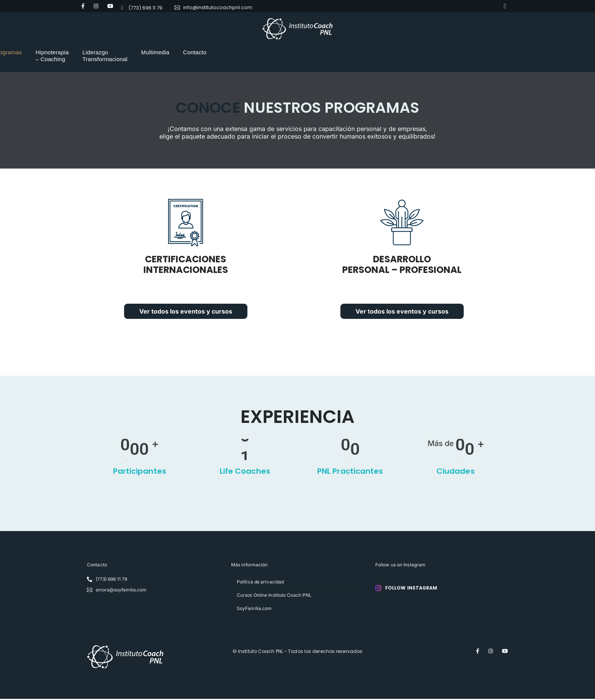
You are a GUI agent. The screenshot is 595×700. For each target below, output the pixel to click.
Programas (194, 52)
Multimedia (401, 52)
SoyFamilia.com (254, 609)
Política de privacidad (260, 583)
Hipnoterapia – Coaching (255, 52)
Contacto (440, 52)
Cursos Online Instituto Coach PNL (274, 596)
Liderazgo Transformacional (337, 52)
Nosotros (155, 52)
